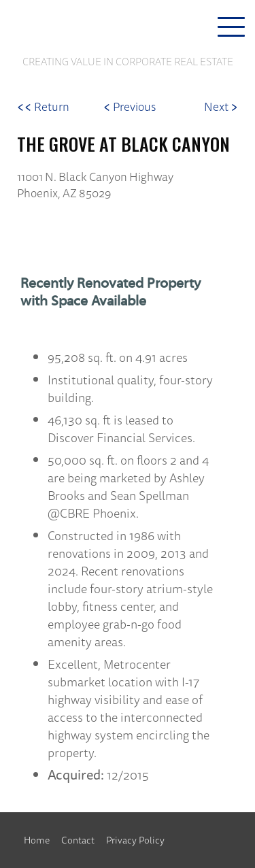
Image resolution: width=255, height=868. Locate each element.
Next (221, 106)
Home (37, 840)
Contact (78, 840)
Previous (130, 106)
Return (43, 106)
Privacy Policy (135, 840)
